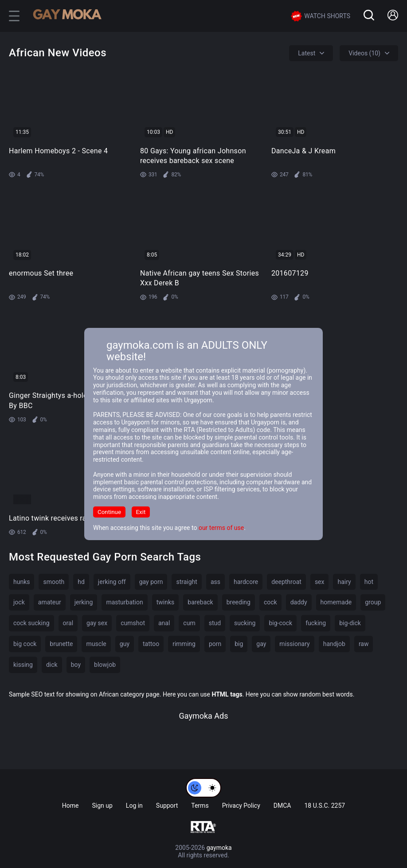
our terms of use (221, 528)
